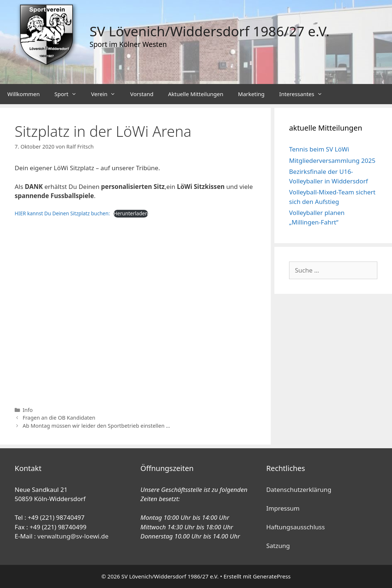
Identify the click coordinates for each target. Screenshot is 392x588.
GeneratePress (272, 576)
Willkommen (23, 94)
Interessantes (304, 94)
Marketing (251, 94)
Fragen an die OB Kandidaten (59, 418)
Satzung (278, 546)
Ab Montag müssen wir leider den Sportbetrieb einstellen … (97, 426)
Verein (107, 94)
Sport (69, 94)
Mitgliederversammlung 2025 (332, 160)
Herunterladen (131, 213)
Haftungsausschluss (296, 527)
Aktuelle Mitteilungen (196, 94)
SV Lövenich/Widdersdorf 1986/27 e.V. (210, 31)
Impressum (283, 508)
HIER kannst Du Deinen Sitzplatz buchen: (62, 213)
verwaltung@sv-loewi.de (73, 536)
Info (28, 410)
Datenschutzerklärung (299, 490)
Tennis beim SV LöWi (319, 149)
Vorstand (142, 94)
